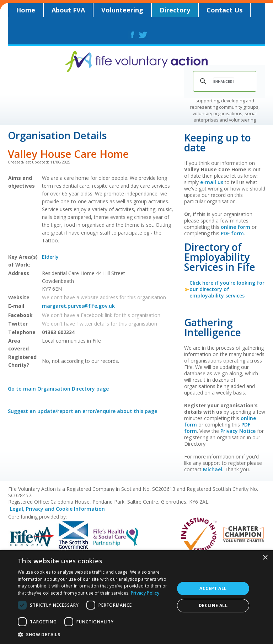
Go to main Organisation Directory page (58, 389)
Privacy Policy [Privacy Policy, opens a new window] (145, 593)
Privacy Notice (238, 431)
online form (235, 227)
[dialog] (136, 597)
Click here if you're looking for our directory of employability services (227, 289)
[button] (94, 634)
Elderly (50, 257)
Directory (175, 10)
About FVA (68, 10)
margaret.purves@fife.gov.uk (78, 306)
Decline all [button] (213, 605)
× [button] (265, 558)
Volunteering (122, 10)
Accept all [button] (213, 588)
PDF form (232, 233)
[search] (224, 81)
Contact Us (224, 10)
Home (26, 10)
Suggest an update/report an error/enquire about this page (82, 411)
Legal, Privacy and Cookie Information (57, 509)
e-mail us (212, 182)
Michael (213, 469)
